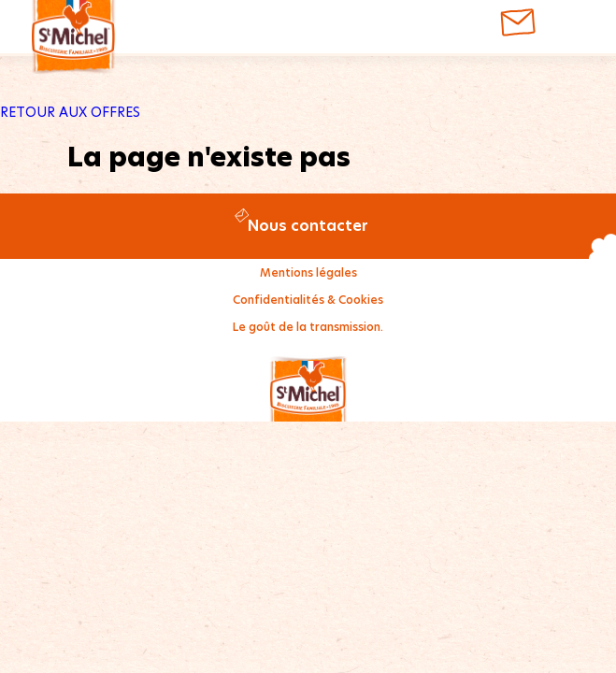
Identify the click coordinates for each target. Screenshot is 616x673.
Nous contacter (308, 226)
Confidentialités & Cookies (308, 300)
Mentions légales (308, 272)
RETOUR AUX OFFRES (70, 112)
